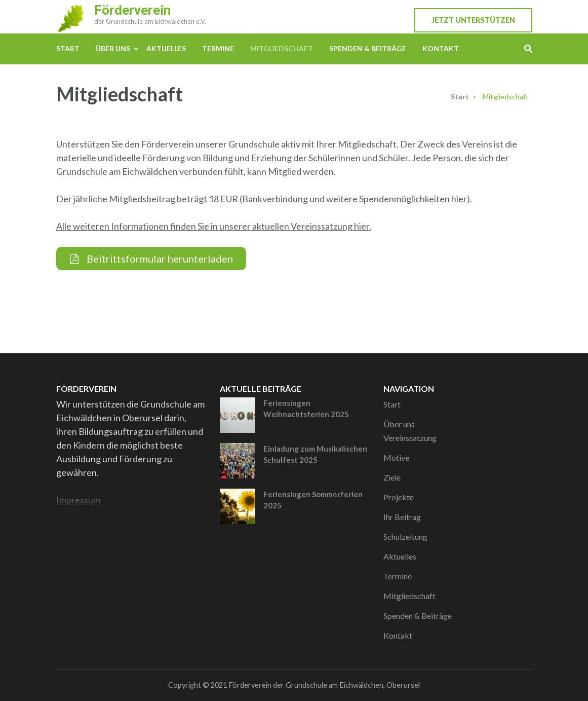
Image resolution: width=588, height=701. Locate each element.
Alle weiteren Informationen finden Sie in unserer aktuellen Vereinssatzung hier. (214, 226)
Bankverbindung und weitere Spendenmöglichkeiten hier (355, 199)
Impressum (78, 500)
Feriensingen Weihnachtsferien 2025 (306, 409)
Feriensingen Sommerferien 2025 (313, 500)
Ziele (392, 477)
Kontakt (441, 48)
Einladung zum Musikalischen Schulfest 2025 (315, 454)
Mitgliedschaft (282, 48)
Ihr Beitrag (402, 517)
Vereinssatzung (410, 438)
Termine (218, 48)
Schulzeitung (405, 537)
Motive (396, 457)
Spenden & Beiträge (368, 48)
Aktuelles (166, 48)
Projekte (399, 497)
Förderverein (132, 10)
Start (68, 48)
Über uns (113, 48)
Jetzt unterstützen (473, 20)
